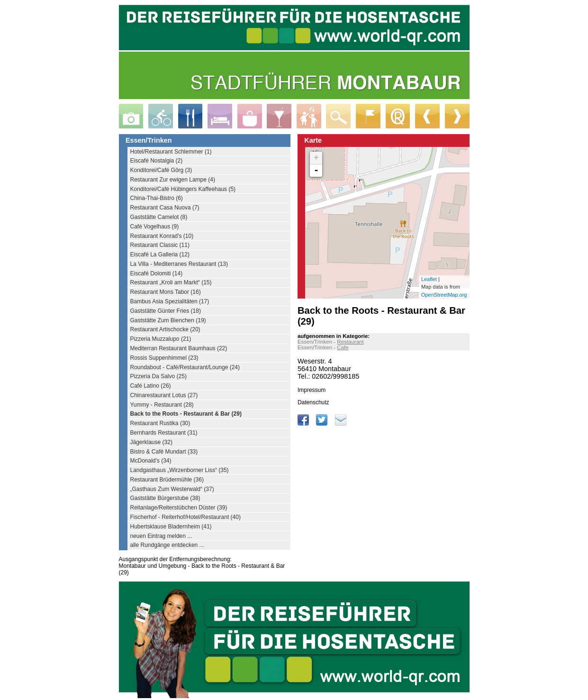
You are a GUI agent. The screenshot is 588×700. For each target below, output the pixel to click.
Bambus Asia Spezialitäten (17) (170, 301)
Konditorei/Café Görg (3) (161, 170)
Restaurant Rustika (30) (160, 423)
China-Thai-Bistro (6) (157, 198)
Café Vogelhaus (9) (155, 227)
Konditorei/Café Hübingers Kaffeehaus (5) (183, 189)
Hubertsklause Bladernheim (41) (171, 527)
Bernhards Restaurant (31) (164, 433)
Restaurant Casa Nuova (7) (165, 208)
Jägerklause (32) (151, 442)
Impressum (312, 390)
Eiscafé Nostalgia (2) (157, 161)
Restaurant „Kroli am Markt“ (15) (171, 282)
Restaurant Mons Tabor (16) (166, 292)
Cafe (343, 347)
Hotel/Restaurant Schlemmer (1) (171, 152)
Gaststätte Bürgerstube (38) (165, 498)
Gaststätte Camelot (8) (159, 217)
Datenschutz (313, 402)
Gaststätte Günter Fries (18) (166, 311)
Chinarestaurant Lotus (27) (164, 395)
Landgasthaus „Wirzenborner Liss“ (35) (180, 470)
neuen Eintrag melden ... (161, 536)
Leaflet (429, 279)
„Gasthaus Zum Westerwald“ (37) (172, 489)
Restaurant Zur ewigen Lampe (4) (173, 180)
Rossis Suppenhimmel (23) (164, 358)
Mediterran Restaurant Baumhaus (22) (179, 348)
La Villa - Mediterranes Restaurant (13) (179, 264)
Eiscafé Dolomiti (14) (157, 273)
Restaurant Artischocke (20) (165, 329)
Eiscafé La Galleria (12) (160, 255)
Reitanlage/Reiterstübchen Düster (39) (179, 508)
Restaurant (350, 342)
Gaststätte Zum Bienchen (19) (168, 320)
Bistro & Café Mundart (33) (164, 452)
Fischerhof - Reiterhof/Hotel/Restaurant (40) (185, 517)
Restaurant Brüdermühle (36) (167, 480)
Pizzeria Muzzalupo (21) (161, 339)
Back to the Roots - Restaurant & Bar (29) (186, 414)
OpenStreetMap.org (444, 295)
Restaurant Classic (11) (160, 245)
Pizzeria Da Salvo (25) (158, 376)
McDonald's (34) (151, 461)
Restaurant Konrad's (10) (162, 236)
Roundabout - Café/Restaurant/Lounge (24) (185, 367)
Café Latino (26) (151, 386)
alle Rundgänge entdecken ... (167, 545)
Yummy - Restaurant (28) (162, 405)
